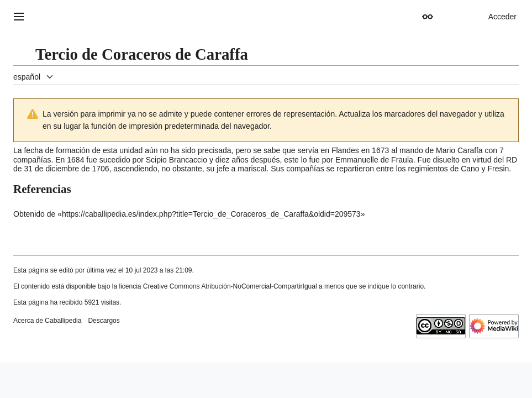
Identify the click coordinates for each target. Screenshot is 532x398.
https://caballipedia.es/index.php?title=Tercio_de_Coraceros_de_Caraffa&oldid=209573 (211, 214)
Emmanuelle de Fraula (374, 160)
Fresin (498, 169)
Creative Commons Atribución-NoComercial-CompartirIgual (230, 286)
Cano (470, 169)
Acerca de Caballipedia (47, 321)
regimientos (428, 169)
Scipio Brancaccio (177, 160)
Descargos (104, 321)
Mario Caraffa (459, 150)
